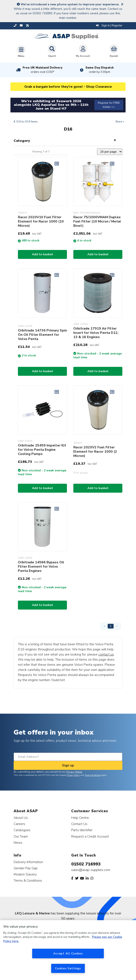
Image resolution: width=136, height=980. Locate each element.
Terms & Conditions (28, 880)
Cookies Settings (68, 968)
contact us (106, 654)
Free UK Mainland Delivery (42, 70)
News (18, 843)
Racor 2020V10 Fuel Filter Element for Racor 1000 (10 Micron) (41, 221)
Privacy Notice (74, 772)
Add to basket (43, 254)
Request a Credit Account (90, 836)
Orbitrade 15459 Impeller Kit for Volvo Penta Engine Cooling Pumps (42, 450)
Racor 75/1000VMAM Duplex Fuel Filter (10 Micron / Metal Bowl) (97, 221)
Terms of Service (93, 775)
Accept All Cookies (68, 953)
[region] (68, 950)
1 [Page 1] (111, 626)
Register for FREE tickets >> (109, 105)
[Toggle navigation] (21, 51)
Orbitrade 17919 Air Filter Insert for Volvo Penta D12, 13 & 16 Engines (96, 333)
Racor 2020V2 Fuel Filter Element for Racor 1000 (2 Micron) (95, 452)
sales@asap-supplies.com (91, 870)
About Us (21, 818)
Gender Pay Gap (26, 868)
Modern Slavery (25, 874)
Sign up (68, 765)
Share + (120, 122)
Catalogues (22, 830)
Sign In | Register (109, 26)
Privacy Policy (73, 775)
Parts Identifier (82, 830)
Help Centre (80, 818)
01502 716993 (86, 864)
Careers (19, 824)
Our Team (21, 836)
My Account (83, 51)
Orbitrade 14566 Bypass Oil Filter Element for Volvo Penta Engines (41, 567)
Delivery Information (28, 862)
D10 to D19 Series (27, 122)
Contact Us (79, 824)
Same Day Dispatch (100, 70)
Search (52, 51)
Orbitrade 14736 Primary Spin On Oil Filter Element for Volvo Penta (42, 335)
